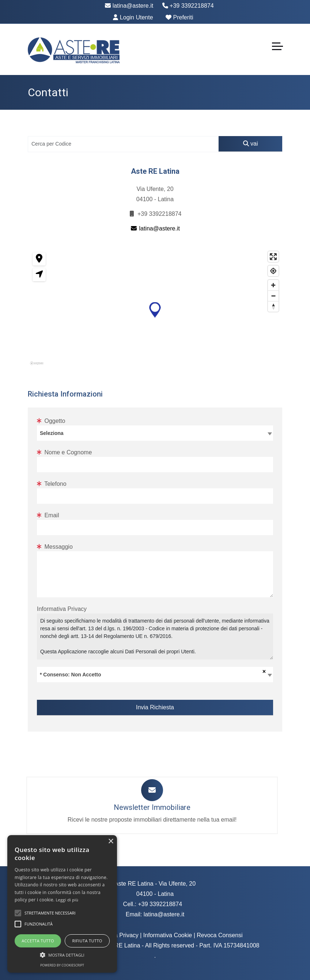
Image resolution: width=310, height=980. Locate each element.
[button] (155, 310)
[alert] (62, 904)
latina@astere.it (129, 6)
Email (48, 515)
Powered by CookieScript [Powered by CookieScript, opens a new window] (62, 965)
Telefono (52, 484)
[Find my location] (273, 271)
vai (251, 144)
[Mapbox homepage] (46, 366)
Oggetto (51, 421)
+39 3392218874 (188, 6)
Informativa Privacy (62, 609)
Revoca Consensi (220, 935)
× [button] (111, 842)
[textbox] (155, 433)
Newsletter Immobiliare (152, 807)
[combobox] (155, 433)
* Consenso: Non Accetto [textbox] (71, 675)
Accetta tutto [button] (38, 941)
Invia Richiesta (155, 707)
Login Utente (133, 17)
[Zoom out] (273, 296)
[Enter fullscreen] (273, 257)
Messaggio (55, 547)
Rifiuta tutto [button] (87, 941)
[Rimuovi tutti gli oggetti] (263, 672)
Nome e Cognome (64, 452)
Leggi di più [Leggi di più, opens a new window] (67, 900)
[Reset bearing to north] (273, 306)
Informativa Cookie (168, 935)
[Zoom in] (273, 285)
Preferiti (179, 17)
